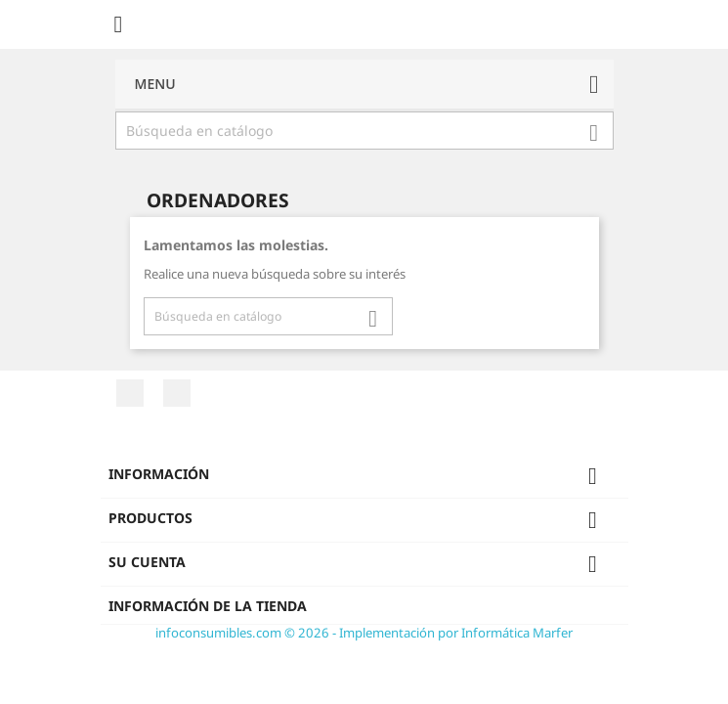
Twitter (177, 393)
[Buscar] (364, 131)
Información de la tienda (208, 606)
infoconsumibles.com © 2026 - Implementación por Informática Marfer (364, 633)
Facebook (130, 393)
